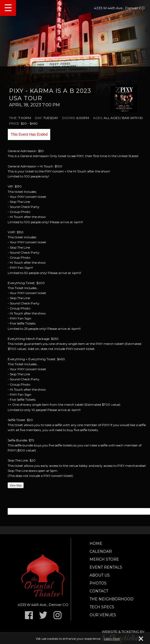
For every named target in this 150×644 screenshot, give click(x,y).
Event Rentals (106, 567)
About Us (100, 575)
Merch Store (104, 559)
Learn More (112, 639)
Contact (99, 591)
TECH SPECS (102, 607)
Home (96, 543)
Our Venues (103, 615)
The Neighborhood (112, 599)
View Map (16, 485)
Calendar (101, 551)
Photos (98, 583)
